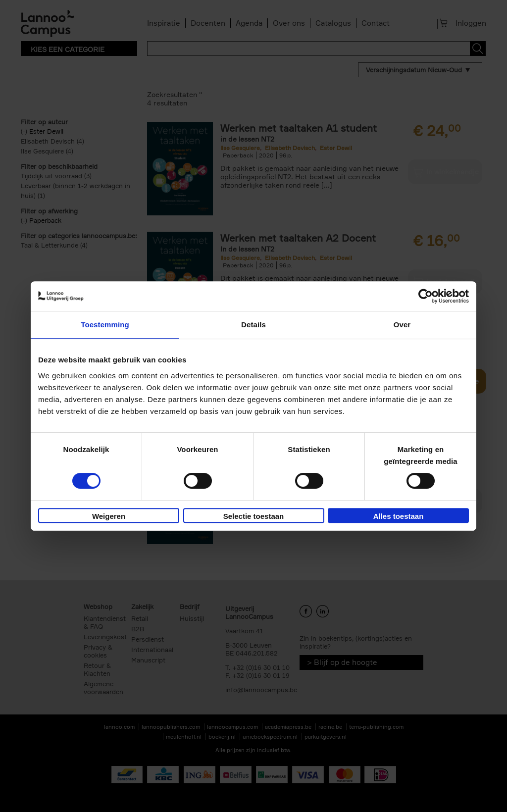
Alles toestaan (399, 516)
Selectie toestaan (254, 516)
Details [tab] (253, 325)
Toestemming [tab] (105, 325)
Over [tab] (402, 325)
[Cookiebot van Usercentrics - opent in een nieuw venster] (426, 296)
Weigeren (109, 516)
